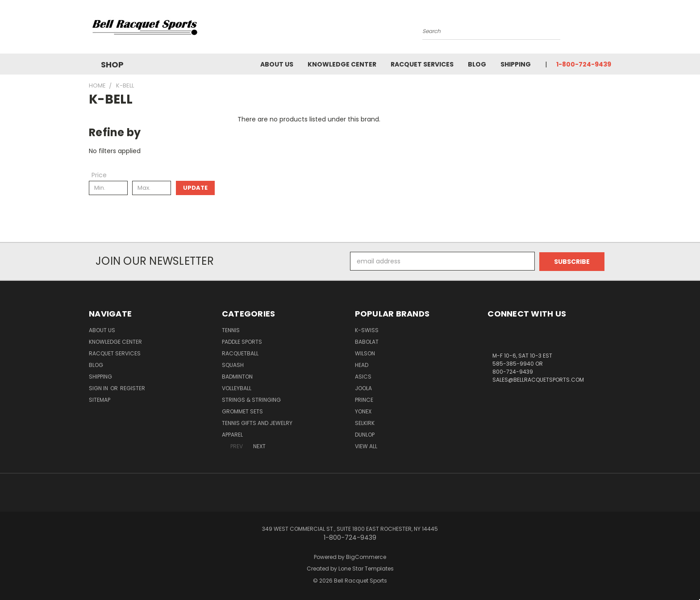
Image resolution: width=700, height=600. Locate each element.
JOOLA (363, 388)
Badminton (237, 376)
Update (195, 188)
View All (366, 446)
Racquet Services (422, 64)
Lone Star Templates (366, 569)
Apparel (232, 434)
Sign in (99, 388)
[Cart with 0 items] (609, 29)
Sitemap (100, 399)
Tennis (231, 330)
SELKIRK (365, 423)
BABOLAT (367, 341)
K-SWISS (367, 330)
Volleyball (237, 388)
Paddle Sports (242, 341)
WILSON (365, 353)
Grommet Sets (242, 411)
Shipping (516, 64)
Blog (477, 64)
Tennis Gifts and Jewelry (257, 423)
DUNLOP (365, 434)
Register (133, 388)
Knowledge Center (342, 64)
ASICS (363, 376)
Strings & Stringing (251, 399)
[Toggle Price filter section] (104, 175)
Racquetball (240, 353)
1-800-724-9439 (584, 64)
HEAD (362, 365)
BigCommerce (366, 556)
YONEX (363, 411)
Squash (233, 365)
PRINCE (364, 399)
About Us (277, 64)
